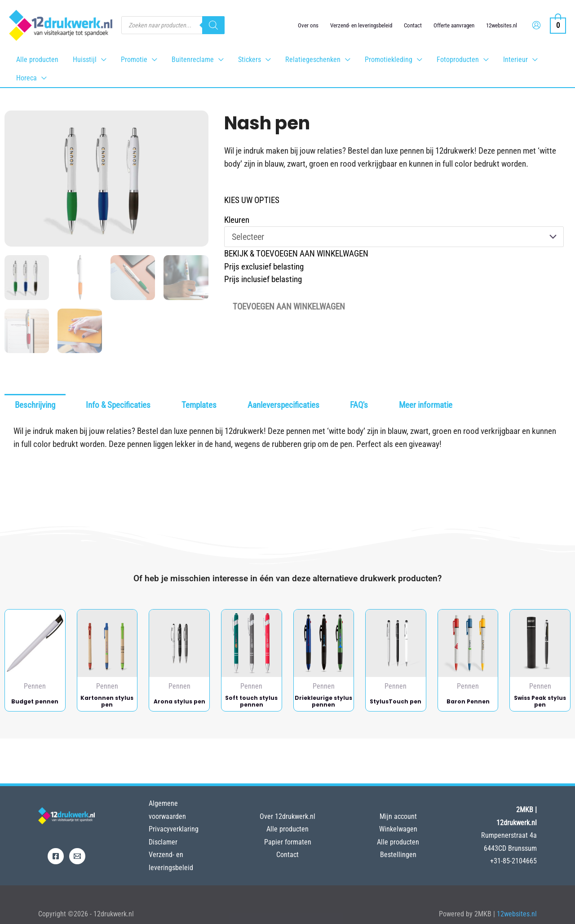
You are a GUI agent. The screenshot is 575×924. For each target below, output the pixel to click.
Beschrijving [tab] (35, 405)
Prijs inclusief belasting (263, 279)
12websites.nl (502, 25)
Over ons (308, 25)
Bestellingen (398, 855)
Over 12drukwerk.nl (287, 816)
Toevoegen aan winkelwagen (289, 307)
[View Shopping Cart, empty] (558, 25)
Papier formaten (288, 842)
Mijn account (398, 816)
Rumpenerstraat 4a (509, 835)
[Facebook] (56, 856)
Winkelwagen (398, 829)
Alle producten (287, 829)
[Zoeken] (213, 25)
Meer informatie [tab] (426, 405)
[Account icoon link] (536, 25)
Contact (413, 25)
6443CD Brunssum (510, 848)
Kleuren (237, 220)
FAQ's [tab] (359, 405)
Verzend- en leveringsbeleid (361, 25)
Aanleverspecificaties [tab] (283, 405)
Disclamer (163, 842)
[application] (102, 60)
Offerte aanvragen (454, 25)
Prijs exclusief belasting (264, 267)
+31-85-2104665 (513, 861)
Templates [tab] (199, 405)
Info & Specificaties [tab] (118, 405)
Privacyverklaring (174, 829)
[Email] (77, 856)
